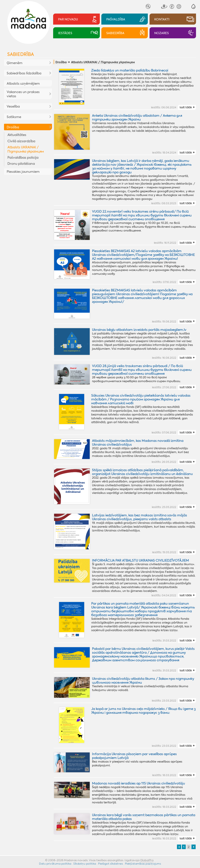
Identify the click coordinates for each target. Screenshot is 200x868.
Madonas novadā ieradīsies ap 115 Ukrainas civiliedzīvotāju (138, 783)
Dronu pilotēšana (21, 164)
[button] (193, 6)
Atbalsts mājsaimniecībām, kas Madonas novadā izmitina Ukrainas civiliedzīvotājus (138, 443)
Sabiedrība (21, 54)
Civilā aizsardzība (21, 141)
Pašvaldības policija (23, 158)
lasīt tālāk (186, 107)
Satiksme (14, 117)
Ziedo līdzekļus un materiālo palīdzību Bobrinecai (130, 70)
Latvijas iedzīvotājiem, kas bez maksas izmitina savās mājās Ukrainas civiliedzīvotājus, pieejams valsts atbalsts (140, 517)
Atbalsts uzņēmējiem (23, 84)
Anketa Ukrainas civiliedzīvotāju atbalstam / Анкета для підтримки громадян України (137, 117)
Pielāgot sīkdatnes (110, 864)
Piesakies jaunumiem (23, 172)
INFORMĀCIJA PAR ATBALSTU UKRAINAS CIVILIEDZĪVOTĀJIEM (140, 560)
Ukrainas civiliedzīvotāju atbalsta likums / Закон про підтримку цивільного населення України (143, 681)
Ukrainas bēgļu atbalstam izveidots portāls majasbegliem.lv (139, 330)
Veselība (13, 106)
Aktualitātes (17, 135)
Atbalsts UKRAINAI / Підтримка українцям (26, 149)
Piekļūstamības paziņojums (143, 864)
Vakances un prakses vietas (23, 94)
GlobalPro (147, 860)
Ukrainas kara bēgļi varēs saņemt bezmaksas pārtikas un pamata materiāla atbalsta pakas (144, 817)
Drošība (13, 127)
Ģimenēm (15, 63)
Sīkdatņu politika (85, 864)
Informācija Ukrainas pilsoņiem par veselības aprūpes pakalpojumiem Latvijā (134, 756)
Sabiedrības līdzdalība (24, 73)
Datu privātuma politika (55, 864)
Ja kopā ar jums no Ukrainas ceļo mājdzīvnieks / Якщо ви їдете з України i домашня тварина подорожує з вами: (143, 711)
